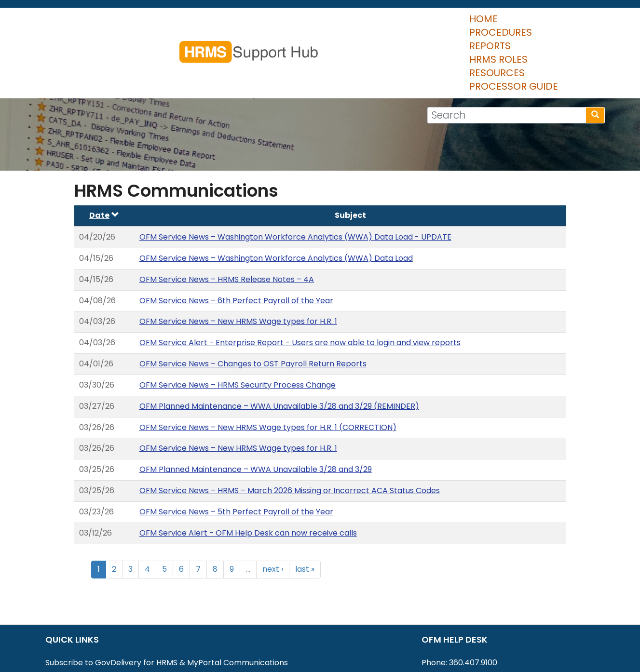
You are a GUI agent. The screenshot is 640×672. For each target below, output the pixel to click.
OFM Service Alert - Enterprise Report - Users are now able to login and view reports (300, 286)
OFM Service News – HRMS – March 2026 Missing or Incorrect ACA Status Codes (290, 434)
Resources (465, 24)
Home (210, 24)
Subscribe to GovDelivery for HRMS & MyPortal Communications (167, 606)
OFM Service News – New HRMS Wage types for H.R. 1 (238, 264)
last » (305, 512)
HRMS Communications (89, 631)
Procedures (268, 24)
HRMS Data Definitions (87, 643)
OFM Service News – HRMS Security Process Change (238, 328)
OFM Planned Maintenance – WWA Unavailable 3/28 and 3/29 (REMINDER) (279, 349)
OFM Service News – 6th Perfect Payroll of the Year (236, 244)
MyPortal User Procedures (95, 618)
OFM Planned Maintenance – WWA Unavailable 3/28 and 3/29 (256, 412)
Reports (333, 24)
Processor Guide (549, 24)
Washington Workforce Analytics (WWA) (123, 656)
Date (104, 158)
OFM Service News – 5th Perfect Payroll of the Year (236, 455)
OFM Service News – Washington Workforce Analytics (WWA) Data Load (276, 201)
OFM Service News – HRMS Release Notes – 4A (227, 222)
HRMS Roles (395, 24)
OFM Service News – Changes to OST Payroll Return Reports (253, 307)
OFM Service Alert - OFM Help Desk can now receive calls (248, 476)
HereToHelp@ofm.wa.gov (493, 618)
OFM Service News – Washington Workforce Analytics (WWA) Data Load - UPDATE (295, 180)
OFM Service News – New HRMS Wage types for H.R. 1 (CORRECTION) (268, 370)
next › (273, 512)
